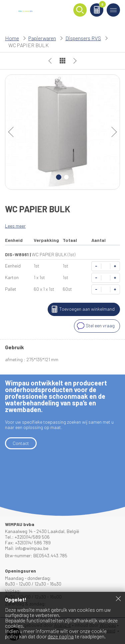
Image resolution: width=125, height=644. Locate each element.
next (112, 132)
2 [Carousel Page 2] (66, 177)
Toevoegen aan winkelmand (82, 309)
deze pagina (61, 636)
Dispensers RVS (83, 38)
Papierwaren (42, 38)
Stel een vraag (95, 326)
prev (13, 132)
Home (12, 38)
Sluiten (118, 598)
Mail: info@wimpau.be (27, 548)
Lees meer (15, 226)
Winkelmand (101, 5)
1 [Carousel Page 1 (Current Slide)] (59, 177)
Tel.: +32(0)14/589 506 (27, 537)
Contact (21, 443)
